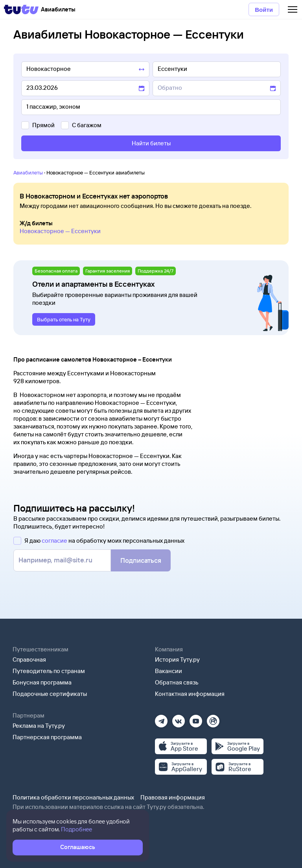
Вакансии (168, 671)
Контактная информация (190, 694)
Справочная (29, 659)
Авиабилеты (28, 172)
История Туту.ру (177, 659)
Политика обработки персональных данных (73, 797)
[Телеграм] (161, 719)
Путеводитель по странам (49, 671)
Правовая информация (173, 797)
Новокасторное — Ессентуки (60, 231)
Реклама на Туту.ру (39, 726)
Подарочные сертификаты (50, 694)
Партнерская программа (47, 737)
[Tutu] (21, 9)
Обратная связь (177, 682)
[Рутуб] (213, 719)
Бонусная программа (42, 682)
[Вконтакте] (179, 719)
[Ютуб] (196, 719)
